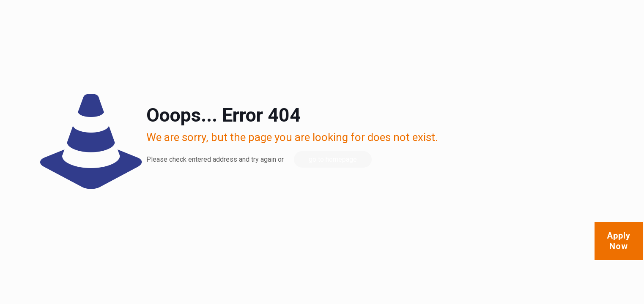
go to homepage (333, 159)
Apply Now (619, 241)
